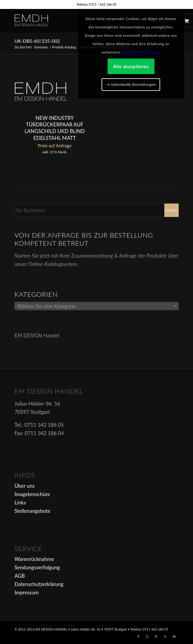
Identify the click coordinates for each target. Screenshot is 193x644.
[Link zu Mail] (174, 637)
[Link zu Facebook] (138, 637)
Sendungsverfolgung (37, 567)
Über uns (24, 486)
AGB (20, 576)
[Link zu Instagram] (147, 637)
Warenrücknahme (34, 559)
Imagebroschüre (32, 494)
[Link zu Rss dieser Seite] (165, 637)
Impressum (26, 592)
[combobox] (96, 306)
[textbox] (96, 306)
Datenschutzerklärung (39, 584)
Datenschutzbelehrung (141, 52)
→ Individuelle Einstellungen (131, 84)
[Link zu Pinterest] (156, 637)
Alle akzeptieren (131, 66)
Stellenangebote (32, 511)
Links (20, 502)
